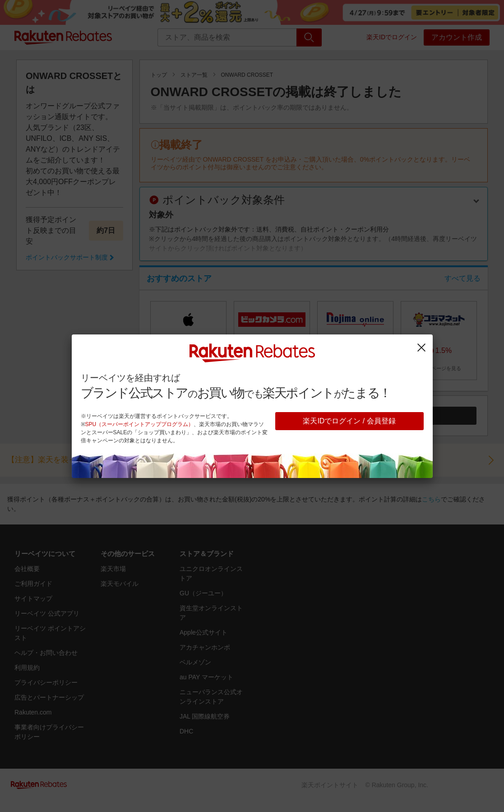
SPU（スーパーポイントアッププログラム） (140, 424)
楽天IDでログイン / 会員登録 (349, 421)
